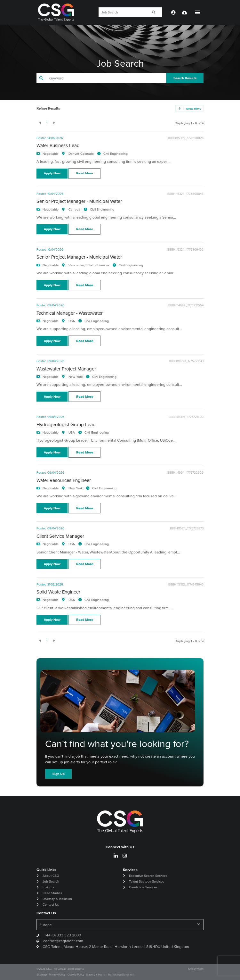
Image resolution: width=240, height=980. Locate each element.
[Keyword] (122, 12)
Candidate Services (143, 887)
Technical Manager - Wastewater (70, 313)
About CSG (51, 876)
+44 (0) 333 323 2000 (62, 935)
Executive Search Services (148, 876)
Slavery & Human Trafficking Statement (110, 975)
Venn (200, 969)
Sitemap (42, 975)
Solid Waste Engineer (58, 592)
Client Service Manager (60, 536)
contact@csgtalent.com (63, 941)
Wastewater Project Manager (66, 369)
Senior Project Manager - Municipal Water (79, 201)
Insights (48, 887)
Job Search (51, 881)
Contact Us (51, 905)
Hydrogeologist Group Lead (66, 425)
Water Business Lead (58, 145)
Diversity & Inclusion (57, 899)
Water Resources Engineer (64, 480)
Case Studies (52, 893)
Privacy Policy (57, 975)
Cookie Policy (76, 975)
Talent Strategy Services (147, 881)
